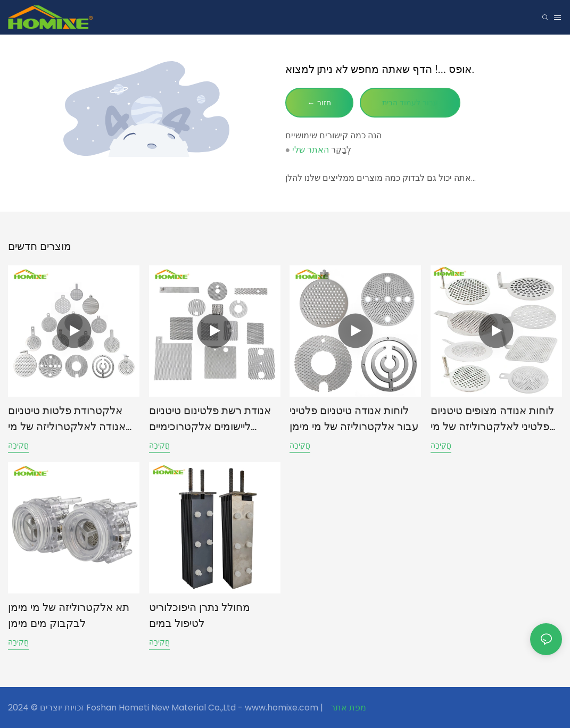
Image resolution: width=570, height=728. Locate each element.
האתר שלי (311, 150)
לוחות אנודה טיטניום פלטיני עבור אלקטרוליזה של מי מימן (354, 419)
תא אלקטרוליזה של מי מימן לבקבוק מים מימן (69, 615)
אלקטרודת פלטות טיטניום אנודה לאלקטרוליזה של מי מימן (67, 419)
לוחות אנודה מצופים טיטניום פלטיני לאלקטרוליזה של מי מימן (492, 419)
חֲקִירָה (18, 445)
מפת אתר (347, 708)
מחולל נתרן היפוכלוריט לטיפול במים (200, 615)
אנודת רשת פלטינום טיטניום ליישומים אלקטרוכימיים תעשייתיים (210, 419)
